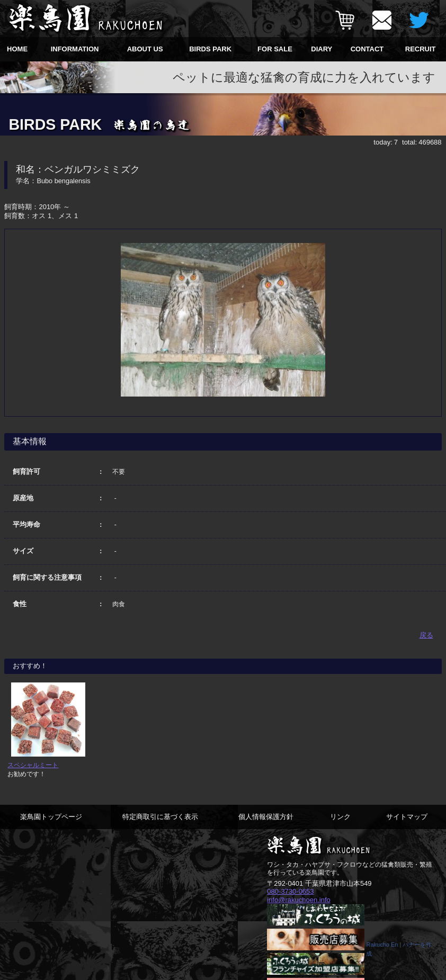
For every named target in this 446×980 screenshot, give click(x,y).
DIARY (322, 49)
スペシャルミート (33, 765)
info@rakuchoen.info (298, 900)
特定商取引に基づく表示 (160, 817)
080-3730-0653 (290, 891)
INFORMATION (75, 49)
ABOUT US (145, 49)
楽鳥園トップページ (51, 817)
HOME (17, 49)
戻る (426, 635)
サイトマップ (407, 817)
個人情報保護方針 (266, 817)
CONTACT (367, 49)
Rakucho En (382, 945)
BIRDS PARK (210, 49)
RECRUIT (421, 49)
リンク (340, 817)
